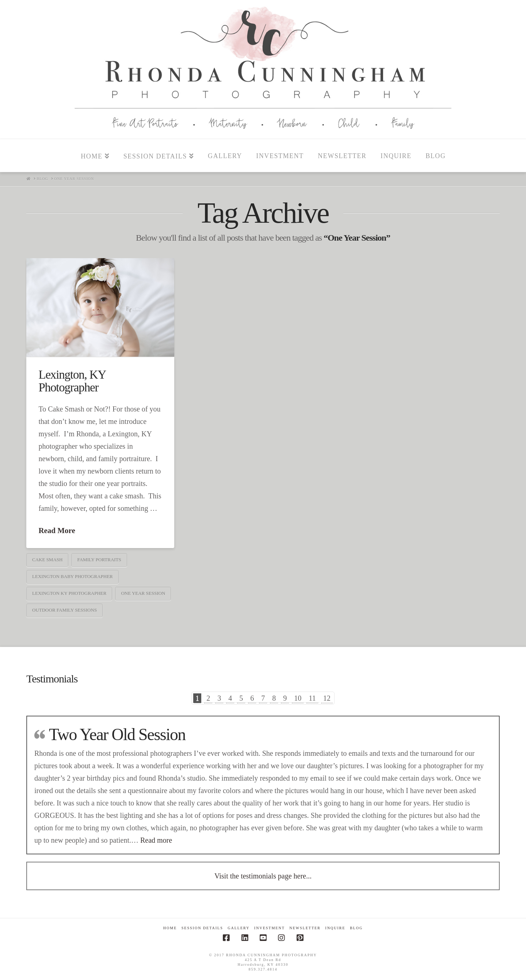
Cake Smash (47, 560)
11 (312, 698)
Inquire (335, 928)
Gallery (239, 928)
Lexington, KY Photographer (72, 381)
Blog (356, 928)
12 (327, 698)
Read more (156, 840)
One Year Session (143, 593)
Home (170, 928)
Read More (57, 531)
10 (298, 698)
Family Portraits (99, 560)
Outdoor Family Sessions (64, 610)
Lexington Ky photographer (69, 593)
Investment (270, 928)
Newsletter (305, 928)
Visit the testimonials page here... (263, 876)
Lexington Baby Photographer (73, 576)
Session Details (202, 928)
